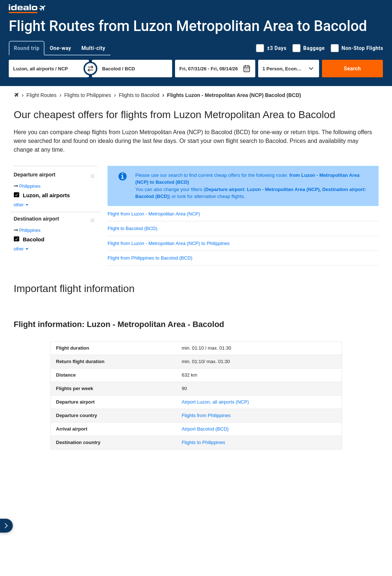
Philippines (30, 186)
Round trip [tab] (27, 48)
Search (352, 69)
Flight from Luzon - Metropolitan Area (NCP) (154, 214)
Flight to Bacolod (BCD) (133, 228)
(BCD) (205, 429)
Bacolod (34, 239)
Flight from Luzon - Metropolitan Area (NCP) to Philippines (169, 243)
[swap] (90, 69)
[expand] (7, 526)
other (22, 205)
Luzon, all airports (46, 195)
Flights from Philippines (206, 415)
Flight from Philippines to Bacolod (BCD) (150, 258)
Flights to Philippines (203, 442)
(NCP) (215, 402)
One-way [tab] (60, 48)
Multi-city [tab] (93, 48)
